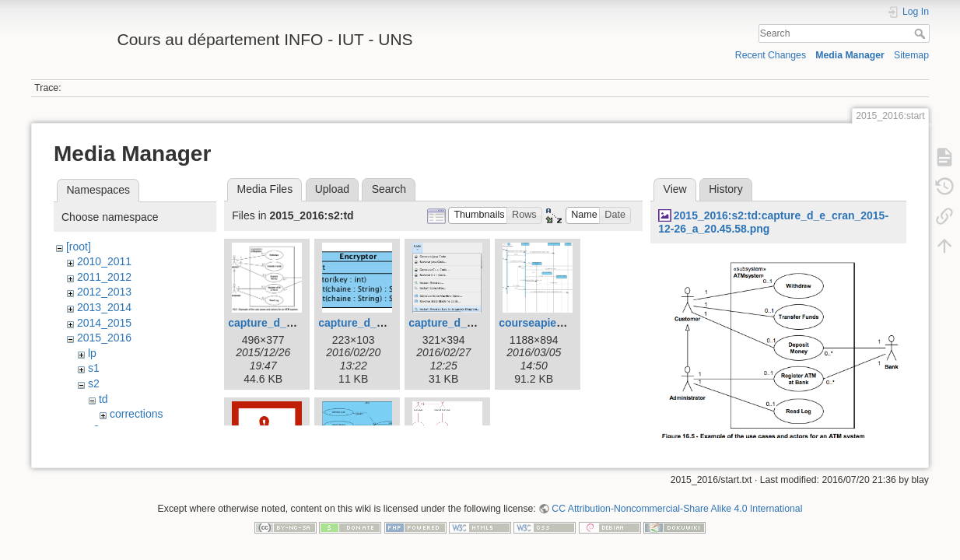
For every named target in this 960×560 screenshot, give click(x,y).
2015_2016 (104, 338)
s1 (94, 368)
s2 (94, 383)
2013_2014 (104, 307)
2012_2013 (104, 292)
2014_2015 (104, 323)
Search (921, 33)
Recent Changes (771, 55)
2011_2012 (104, 277)
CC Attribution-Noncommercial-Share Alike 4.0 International (677, 509)
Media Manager (850, 55)
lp (92, 353)
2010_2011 (104, 261)
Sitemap (911, 55)
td (103, 399)
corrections (136, 414)
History (726, 189)
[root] (79, 247)
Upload (332, 189)
